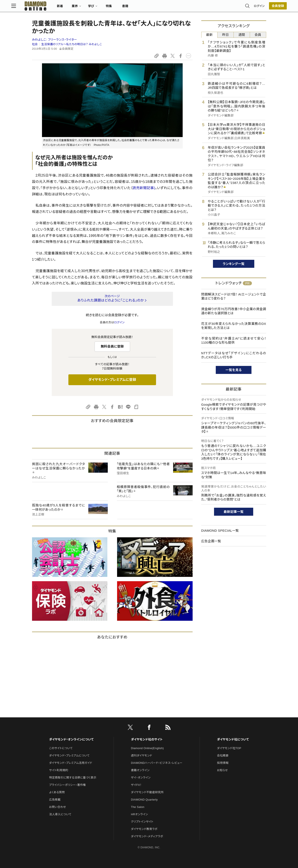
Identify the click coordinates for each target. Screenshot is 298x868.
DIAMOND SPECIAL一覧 (220, 531)
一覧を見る (234, 370)
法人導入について (60, 814)
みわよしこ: (55, 40)
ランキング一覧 (234, 264)
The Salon (138, 807)
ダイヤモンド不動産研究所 (147, 792)
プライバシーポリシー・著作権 (68, 785)
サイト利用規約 (59, 770)
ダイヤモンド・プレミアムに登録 (112, 380)
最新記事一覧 (234, 512)
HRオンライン (139, 814)
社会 (35, 44)
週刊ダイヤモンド (142, 756)
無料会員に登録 (112, 346)
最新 (209, 35)
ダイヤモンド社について (233, 739)
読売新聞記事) (144, 188)
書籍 (146, 8)
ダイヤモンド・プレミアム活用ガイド (71, 763)
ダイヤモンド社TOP (229, 748)
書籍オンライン (140, 770)
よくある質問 (57, 792)
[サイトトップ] (52, 7)
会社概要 (223, 756)
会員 (258, 35)
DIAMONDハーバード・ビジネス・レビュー (157, 763)
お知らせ (222, 770)
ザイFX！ (136, 785)
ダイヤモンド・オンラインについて (71, 739)
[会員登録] (257, 8)
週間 (242, 35)
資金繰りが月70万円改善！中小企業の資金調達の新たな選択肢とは (234, 311)
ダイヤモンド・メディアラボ (147, 836)
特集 (130, 8)
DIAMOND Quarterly (144, 800)
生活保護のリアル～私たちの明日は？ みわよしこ (72, 44)
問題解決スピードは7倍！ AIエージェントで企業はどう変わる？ (234, 296)
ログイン (238, 7)
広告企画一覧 (211, 541)
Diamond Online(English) (147, 748)
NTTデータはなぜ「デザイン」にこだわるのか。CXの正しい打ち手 (234, 355)
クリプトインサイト (142, 822)
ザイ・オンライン (141, 778)
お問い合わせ (58, 807)
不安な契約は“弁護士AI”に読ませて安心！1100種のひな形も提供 (234, 341)
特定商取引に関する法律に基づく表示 (73, 778)
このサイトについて (61, 748)
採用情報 (223, 763)
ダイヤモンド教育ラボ (144, 829)
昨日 (226, 35)
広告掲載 (55, 800)
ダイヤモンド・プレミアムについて (69, 756)
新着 (81, 8)
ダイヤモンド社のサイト (147, 739)
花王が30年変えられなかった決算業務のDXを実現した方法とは (234, 326)
